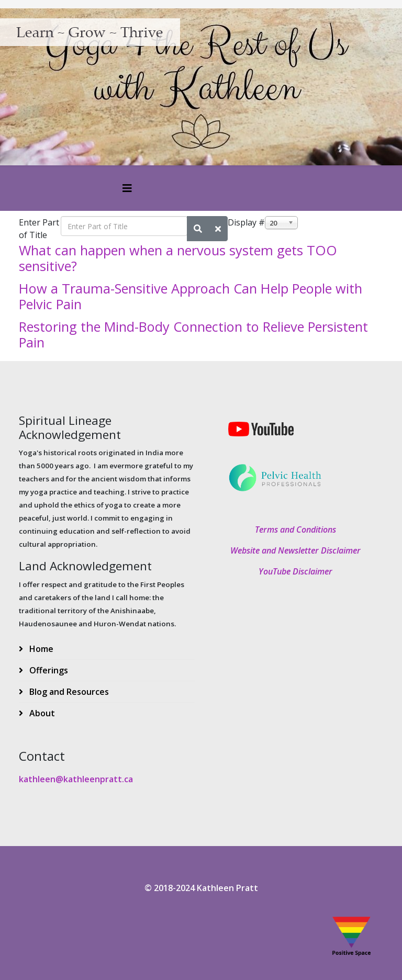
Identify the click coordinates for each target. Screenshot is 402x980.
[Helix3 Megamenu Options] (127, 188)
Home (40, 649)
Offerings (48, 670)
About (41, 713)
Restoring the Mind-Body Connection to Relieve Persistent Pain (193, 334)
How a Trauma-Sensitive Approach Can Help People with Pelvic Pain (191, 296)
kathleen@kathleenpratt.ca (76, 779)
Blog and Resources (68, 692)
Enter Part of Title (39, 229)
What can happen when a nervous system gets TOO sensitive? (178, 258)
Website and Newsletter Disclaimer (295, 550)
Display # (246, 222)
